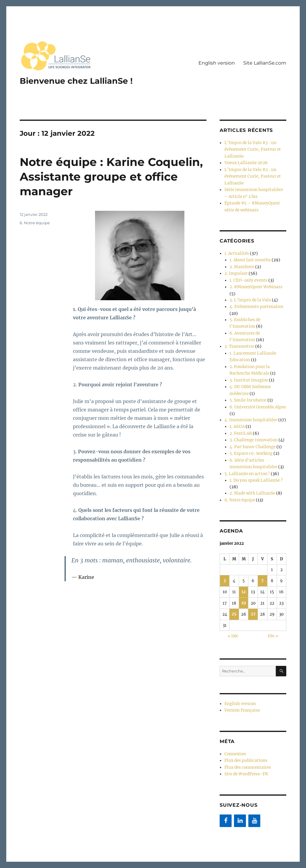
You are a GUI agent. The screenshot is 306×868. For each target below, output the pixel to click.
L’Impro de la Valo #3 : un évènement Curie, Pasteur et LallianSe (251, 149)
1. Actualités (236, 249)
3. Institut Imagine (247, 368)
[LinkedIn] (240, 797)
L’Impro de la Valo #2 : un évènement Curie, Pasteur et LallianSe (251, 174)
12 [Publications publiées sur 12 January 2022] (244, 572)
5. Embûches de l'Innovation (257, 311)
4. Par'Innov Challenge (251, 431)
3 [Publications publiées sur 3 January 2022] (225, 561)
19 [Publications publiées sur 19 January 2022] (244, 583)
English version (217, 63)
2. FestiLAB (240, 418)
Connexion (235, 732)
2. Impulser (235, 267)
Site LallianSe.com (265, 63)
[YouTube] (254, 797)
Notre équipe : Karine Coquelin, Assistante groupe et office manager (107, 176)
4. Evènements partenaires (255, 299)
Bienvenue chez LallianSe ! (78, 81)
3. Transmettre (238, 337)
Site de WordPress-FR (245, 750)
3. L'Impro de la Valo (249, 293)
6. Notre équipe (35, 223)
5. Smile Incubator (247, 387)
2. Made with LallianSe (251, 475)
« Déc (233, 615)
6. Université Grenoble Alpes (257, 393)
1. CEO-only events (247, 274)
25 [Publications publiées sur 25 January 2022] (234, 593)
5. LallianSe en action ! (246, 456)
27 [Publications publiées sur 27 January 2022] (253, 593)
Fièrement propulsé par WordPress (109, 842)
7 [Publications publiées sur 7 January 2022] (262, 561)
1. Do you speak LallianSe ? (254, 462)
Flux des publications (245, 738)
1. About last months (249, 255)
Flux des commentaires (247, 744)
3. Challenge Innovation (252, 424)
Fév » (273, 615)
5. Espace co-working (250, 437)
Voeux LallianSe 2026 (245, 162)
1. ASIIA (237, 412)
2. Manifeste (241, 261)
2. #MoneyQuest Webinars (255, 280)
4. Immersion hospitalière (249, 406)
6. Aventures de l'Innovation (257, 324)
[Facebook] (226, 797)
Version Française (242, 688)
